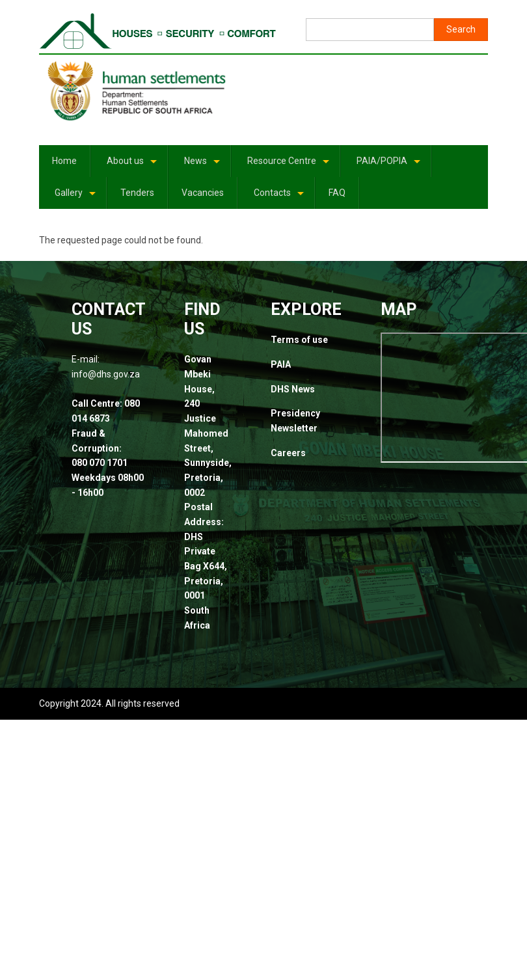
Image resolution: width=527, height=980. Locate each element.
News (203, 166)
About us (133, 166)
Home (64, 161)
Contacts (280, 197)
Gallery (76, 197)
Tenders (137, 193)
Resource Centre (289, 166)
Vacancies (203, 193)
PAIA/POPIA (389, 166)
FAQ (337, 193)
